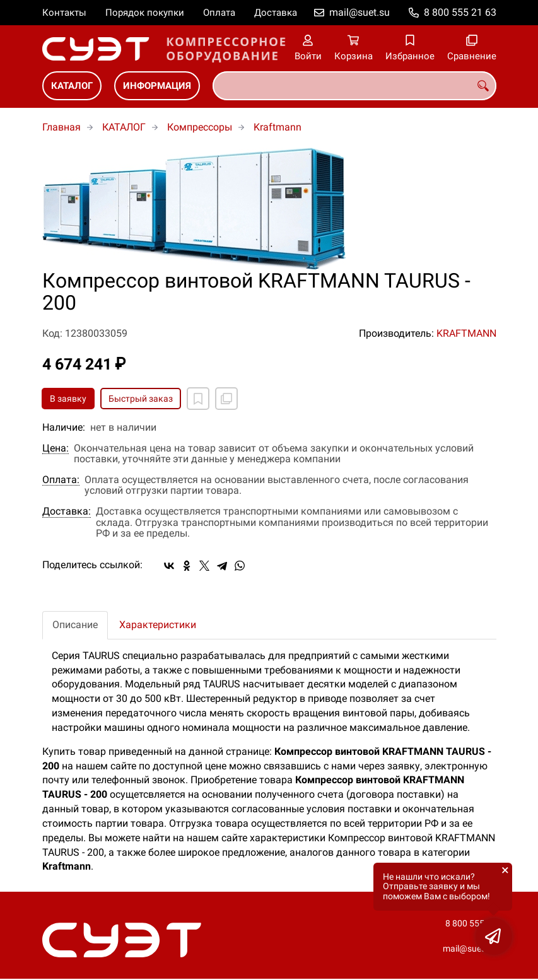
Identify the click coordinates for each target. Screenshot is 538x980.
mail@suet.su (360, 12)
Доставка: (67, 511)
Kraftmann (278, 127)
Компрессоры (200, 127)
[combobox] (354, 86)
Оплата (219, 13)
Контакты (64, 13)
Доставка (276, 13)
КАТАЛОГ (72, 86)
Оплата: (61, 480)
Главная (61, 127)
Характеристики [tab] (158, 625)
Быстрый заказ (141, 399)
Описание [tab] (75, 625)
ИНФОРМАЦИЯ (157, 86)
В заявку (68, 399)
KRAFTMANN (466, 333)
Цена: (56, 448)
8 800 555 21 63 (460, 12)
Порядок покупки (145, 13)
